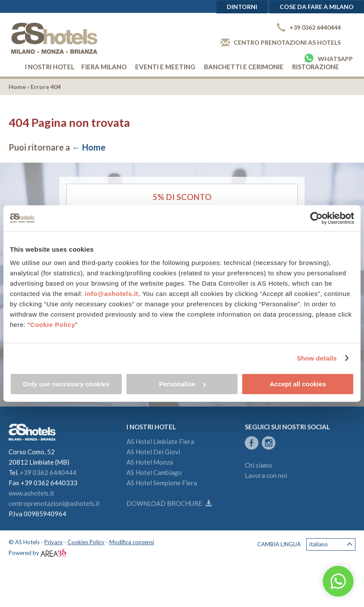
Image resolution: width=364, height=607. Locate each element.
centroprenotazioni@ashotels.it (54, 503)
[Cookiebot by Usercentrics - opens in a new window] (316, 218)
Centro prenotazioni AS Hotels (281, 42)
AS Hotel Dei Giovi (153, 452)
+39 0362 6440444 (309, 27)
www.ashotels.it (31, 493)
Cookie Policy (53, 325)
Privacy (54, 542)
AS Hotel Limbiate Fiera (160, 441)
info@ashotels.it (111, 294)
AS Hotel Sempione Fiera (162, 483)
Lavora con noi (266, 475)
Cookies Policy (86, 542)
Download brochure (169, 503)
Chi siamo (259, 465)
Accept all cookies (298, 384)
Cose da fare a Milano (317, 7)
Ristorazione (316, 67)
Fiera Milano (104, 67)
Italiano (331, 544)
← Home (89, 147)
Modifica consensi (132, 542)
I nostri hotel (50, 67)
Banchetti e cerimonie (244, 67)
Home (17, 87)
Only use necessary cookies (66, 384)
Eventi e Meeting (165, 67)
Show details (317, 358)
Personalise (182, 384)
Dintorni (242, 7)
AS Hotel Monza (150, 462)
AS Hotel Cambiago (154, 472)
